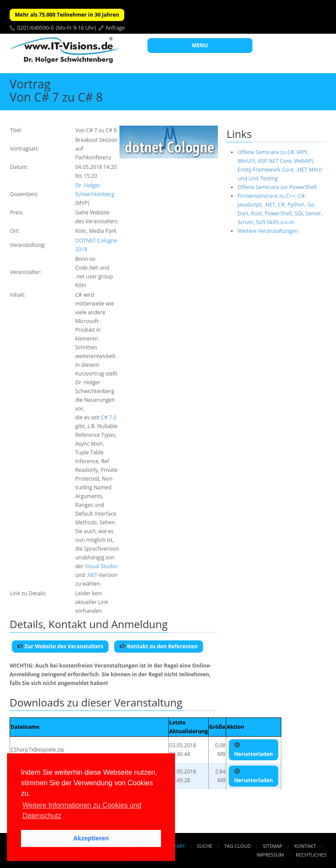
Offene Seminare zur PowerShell (277, 187)
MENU (200, 45)
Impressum (270, 855)
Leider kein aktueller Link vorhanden (92, 602)
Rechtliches (311, 855)
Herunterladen (254, 750)
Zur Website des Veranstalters (60, 646)
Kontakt (305, 846)
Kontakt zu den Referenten (159, 646)
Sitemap (273, 846)
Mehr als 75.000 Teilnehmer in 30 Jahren (67, 15)
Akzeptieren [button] (91, 838)
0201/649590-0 (35, 28)
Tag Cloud (238, 846)
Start (178, 846)
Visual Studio (101, 566)
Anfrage (115, 28)
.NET (92, 575)
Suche (205, 846)
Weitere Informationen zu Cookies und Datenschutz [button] (82, 810)
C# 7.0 (109, 417)
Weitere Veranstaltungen (268, 231)
